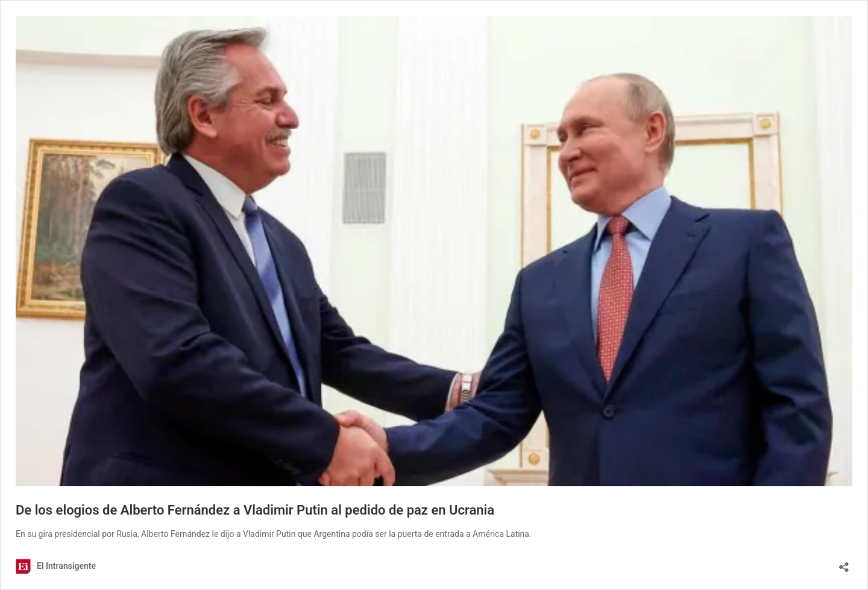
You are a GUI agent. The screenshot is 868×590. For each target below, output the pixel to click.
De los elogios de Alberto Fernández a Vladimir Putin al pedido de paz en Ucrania (255, 510)
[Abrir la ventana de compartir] (844, 563)
